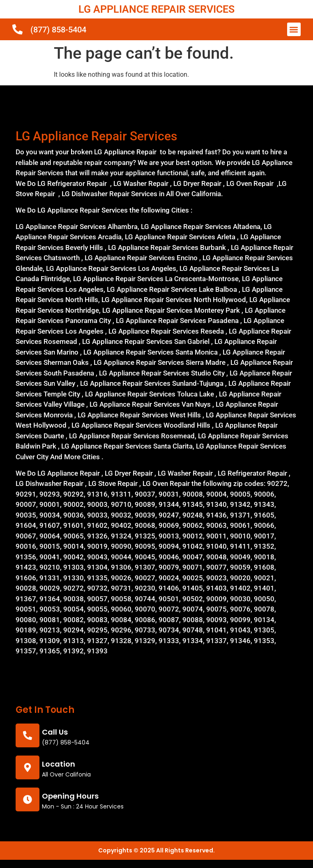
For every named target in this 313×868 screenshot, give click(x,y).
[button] (294, 29)
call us (55, 732)
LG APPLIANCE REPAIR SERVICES (156, 9)
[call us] (28, 735)
